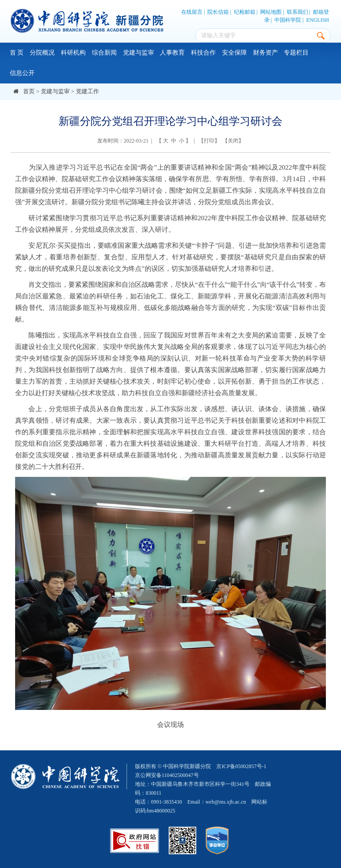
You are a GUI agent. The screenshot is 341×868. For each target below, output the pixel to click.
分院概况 (42, 53)
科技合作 (203, 53)
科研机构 (73, 53)
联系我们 (297, 12)
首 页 (17, 53)
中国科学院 (288, 20)
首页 (29, 91)
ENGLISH (318, 20)
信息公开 (22, 73)
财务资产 (266, 53)
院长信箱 (218, 12)
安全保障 (234, 53)
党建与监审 (139, 53)
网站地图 (271, 12)
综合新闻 (104, 53)
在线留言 (192, 12)
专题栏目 (296, 53)
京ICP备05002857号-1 (241, 766)
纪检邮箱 (245, 12)
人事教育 (172, 53)
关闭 (233, 141)
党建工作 (87, 91)
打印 (209, 141)
